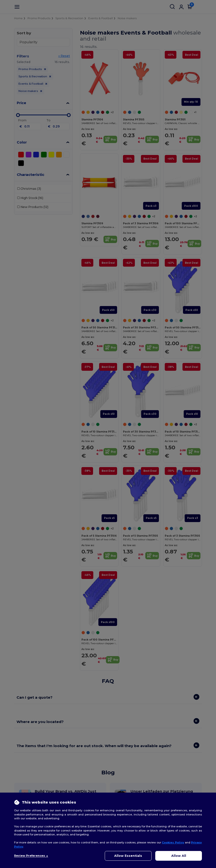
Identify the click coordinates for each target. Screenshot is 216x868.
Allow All (179, 856)
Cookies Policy (173, 842)
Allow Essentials (128, 856)
